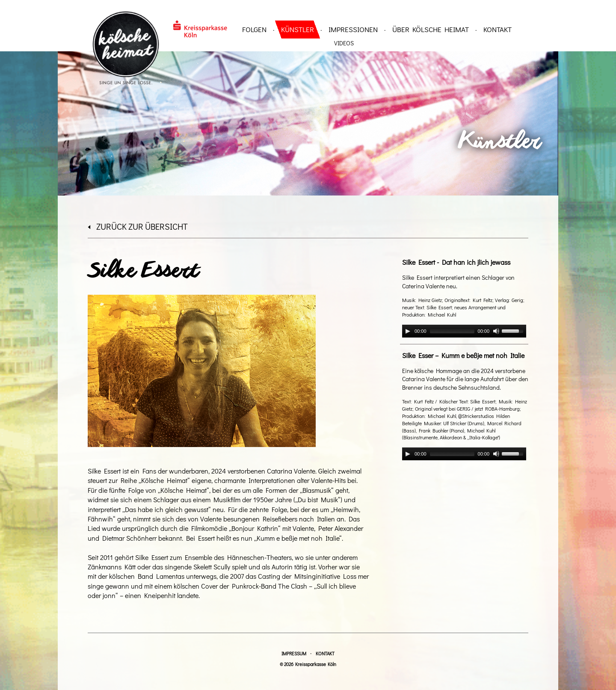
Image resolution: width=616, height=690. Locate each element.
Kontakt (498, 29)
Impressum (294, 653)
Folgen (254, 29)
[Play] (408, 331)
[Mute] (496, 331)
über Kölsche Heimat (431, 29)
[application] (464, 331)
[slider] (452, 331)
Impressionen (353, 29)
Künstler (298, 29)
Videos (344, 43)
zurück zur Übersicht (138, 226)
